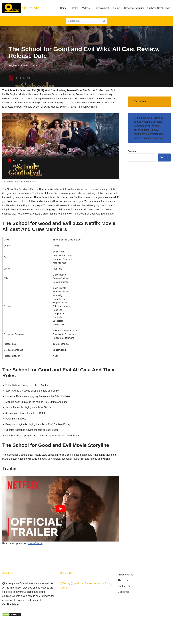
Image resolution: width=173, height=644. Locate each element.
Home (62, 8)
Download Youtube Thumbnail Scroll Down (147, 8)
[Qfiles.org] (21, 8)
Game (116, 8)
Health (73, 8)
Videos (85, 8)
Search (132, 152)
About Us (123, 606)
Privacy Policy (125, 600)
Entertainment (101, 8)
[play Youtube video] (61, 515)
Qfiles (14, 66)
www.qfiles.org (36, 549)
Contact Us (124, 611)
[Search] (83, 21)
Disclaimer (13, 630)
